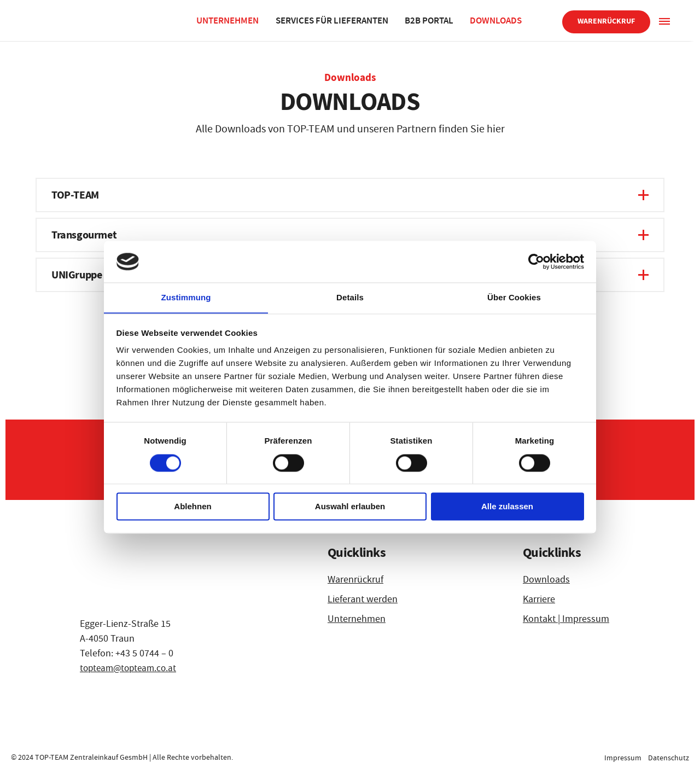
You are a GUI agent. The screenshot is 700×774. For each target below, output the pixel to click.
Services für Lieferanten (333, 20)
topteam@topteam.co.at (131, 668)
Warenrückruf (606, 21)
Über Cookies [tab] (514, 297)
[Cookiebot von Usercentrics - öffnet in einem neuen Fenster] (536, 261)
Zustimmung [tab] (186, 297)
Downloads (498, 20)
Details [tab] (350, 297)
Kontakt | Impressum (566, 619)
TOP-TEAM (75, 195)
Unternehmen (229, 20)
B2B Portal (431, 20)
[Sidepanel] (664, 21)
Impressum (622, 758)
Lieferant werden (363, 599)
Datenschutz (669, 758)
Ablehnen (192, 507)
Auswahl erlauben (350, 507)
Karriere (539, 599)
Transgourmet (84, 235)
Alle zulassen (507, 507)
